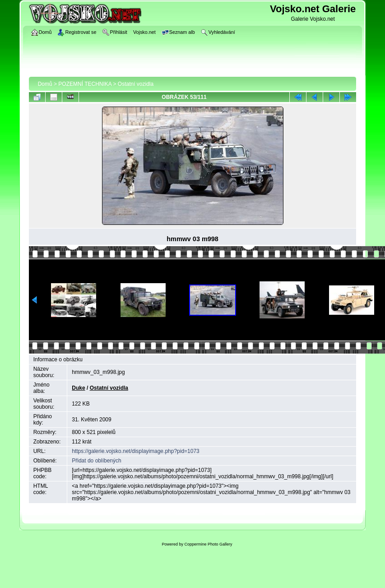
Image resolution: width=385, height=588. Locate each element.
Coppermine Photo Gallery (208, 544)
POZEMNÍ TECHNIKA (85, 84)
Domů (45, 84)
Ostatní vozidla (136, 84)
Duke (78, 388)
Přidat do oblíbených (96, 461)
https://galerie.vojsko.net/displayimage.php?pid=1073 (136, 451)
